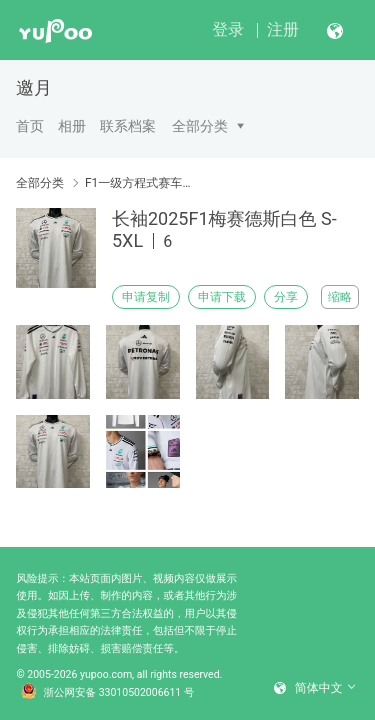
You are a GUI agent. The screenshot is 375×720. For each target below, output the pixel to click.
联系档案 (128, 126)
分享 (286, 297)
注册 (283, 29)
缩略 (340, 297)
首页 (30, 126)
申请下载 (222, 297)
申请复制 (146, 297)
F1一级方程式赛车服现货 (137, 183)
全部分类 (200, 126)
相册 (72, 126)
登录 (228, 29)
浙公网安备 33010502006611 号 (108, 693)
